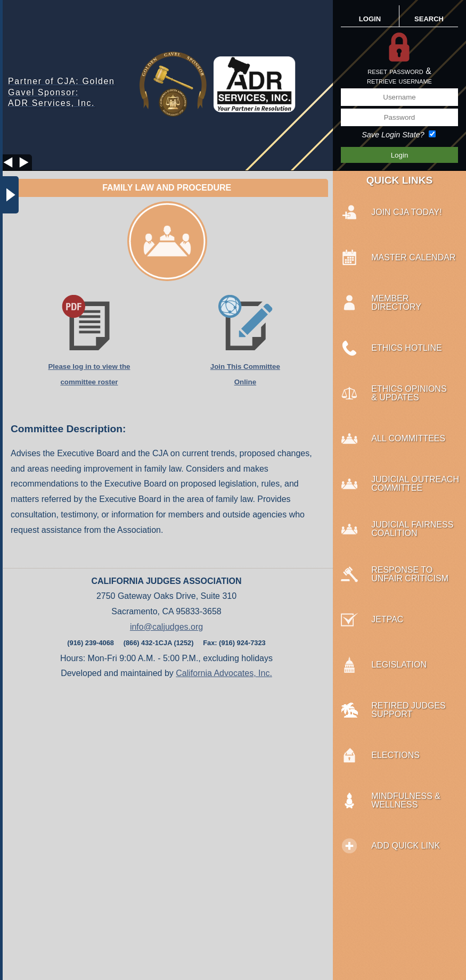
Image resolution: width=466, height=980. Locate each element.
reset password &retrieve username (399, 76)
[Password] (399, 117)
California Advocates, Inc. (224, 673)
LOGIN (370, 19)
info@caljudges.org (166, 627)
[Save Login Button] (399, 155)
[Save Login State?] (432, 134)
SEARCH (429, 19)
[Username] (399, 97)
